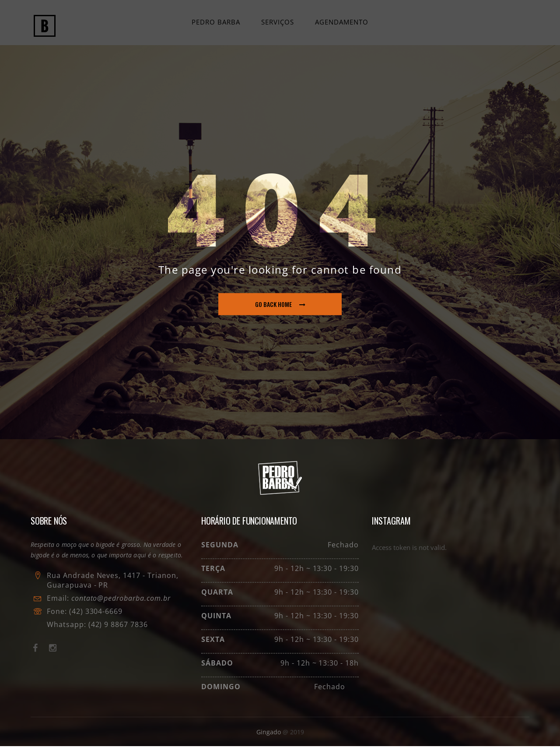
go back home (280, 312)
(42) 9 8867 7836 (117, 632)
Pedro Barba (217, 26)
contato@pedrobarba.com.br (121, 606)
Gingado (269, 740)
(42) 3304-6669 (96, 619)
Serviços (278, 26)
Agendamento (341, 26)
